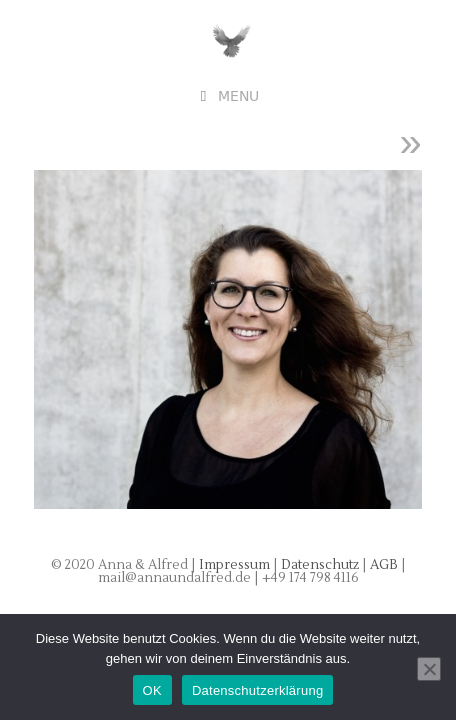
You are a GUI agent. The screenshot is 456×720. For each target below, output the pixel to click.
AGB (385, 565)
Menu (238, 96)
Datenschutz (321, 565)
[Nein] (429, 669)
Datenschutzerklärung (257, 690)
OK (152, 690)
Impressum (234, 565)
